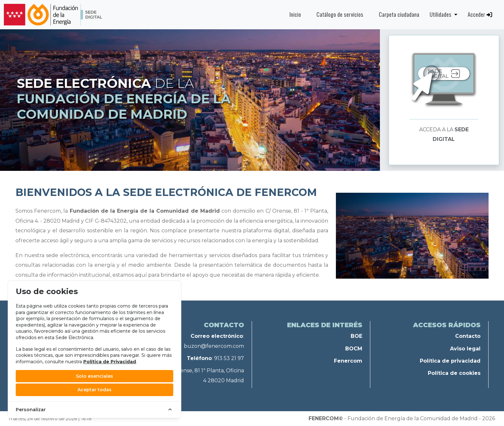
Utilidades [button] (441, 14)
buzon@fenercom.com (214, 346)
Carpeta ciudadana (399, 14)
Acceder (480, 14)
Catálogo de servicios (340, 14)
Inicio (295, 14)
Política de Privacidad (110, 362)
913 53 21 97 (229, 358)
